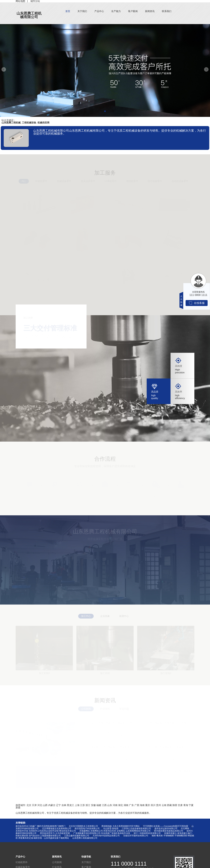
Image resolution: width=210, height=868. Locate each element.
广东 (131, 805)
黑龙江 (70, 805)
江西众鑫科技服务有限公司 (77, 836)
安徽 (93, 805)
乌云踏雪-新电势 (111, 828)
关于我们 (82, 11)
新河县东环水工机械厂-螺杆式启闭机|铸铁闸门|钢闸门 (41, 826)
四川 (153, 805)
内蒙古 (52, 805)
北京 (29, 805)
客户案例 (133, 11)
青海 (186, 805)
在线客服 (197, 303)
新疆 (18, 808)
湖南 (126, 805)
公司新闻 (57, 862)
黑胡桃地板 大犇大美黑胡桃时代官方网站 (120, 826)
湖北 (120, 805)
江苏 (83, 805)
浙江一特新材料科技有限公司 (147, 833)
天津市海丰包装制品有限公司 (106, 836)
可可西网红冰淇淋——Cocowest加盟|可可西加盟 (166, 826)
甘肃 (180, 805)
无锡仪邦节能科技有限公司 (136, 836)
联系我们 (167, 11)
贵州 (158, 805)
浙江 (88, 805)
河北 (40, 805)
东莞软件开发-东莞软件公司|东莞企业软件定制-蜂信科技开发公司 (46, 831)
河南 (115, 805)
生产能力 (116, 11)
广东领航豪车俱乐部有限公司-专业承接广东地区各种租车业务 (102, 833)
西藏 (169, 805)
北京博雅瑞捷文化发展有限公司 (57, 828)
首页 (68, 11)
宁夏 (191, 805)
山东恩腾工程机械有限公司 (29, 15)
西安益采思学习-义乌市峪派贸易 (55, 833)
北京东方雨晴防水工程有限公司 (83, 826)
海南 (142, 805)
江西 (104, 805)
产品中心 (99, 11)
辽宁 (58, 805)
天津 (34, 805)
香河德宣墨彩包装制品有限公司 (169, 831)
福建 (99, 805)
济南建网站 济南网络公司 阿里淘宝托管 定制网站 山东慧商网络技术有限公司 (115, 831)
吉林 (64, 805)
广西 (137, 805)
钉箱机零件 (22, 862)
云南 (164, 805)
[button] (105, 111)
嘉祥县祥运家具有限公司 (166, 828)
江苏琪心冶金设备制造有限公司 (136, 828)
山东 (110, 805)
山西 (45, 805)
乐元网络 (185, 828)
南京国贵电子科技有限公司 (87, 828)
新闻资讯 (150, 11)
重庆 (148, 805)
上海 (77, 805)
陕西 (175, 805)
